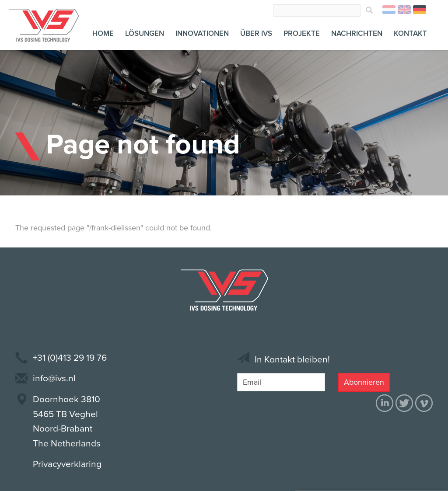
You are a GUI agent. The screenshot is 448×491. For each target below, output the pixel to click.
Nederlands (389, 10)
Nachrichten (357, 33)
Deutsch (420, 10)
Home (103, 33)
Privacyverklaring (67, 464)
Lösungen (145, 33)
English (404, 10)
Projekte (302, 33)
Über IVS (256, 33)
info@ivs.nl (54, 378)
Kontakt (410, 33)
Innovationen (202, 33)
